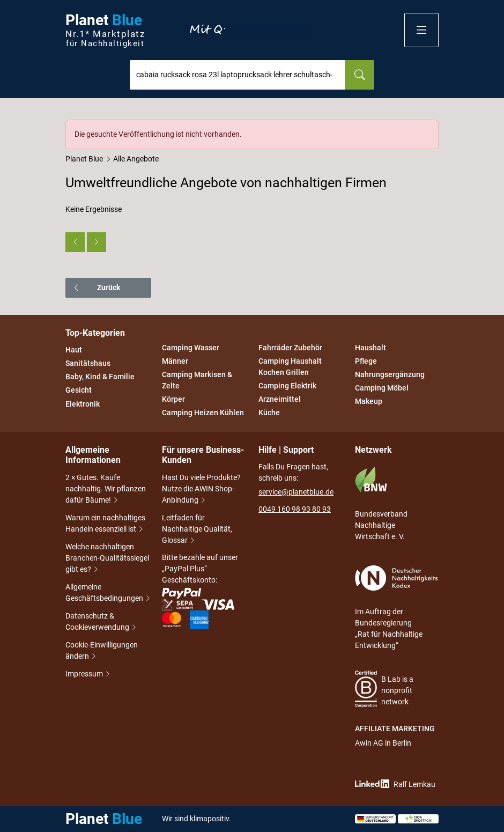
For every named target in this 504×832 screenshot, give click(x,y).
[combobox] (238, 75)
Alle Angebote (136, 159)
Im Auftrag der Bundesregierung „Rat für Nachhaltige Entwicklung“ (396, 608)
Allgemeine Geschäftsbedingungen (107, 594)
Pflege (366, 361)
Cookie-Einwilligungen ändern (102, 651)
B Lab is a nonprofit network (384, 689)
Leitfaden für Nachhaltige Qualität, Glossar (197, 530)
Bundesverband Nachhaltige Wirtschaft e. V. (381, 503)
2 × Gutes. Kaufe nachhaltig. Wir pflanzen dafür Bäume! (106, 490)
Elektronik (83, 404)
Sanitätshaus (88, 363)
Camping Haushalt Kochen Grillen (290, 367)
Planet (105, 30)
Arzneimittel (280, 399)
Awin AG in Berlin (383, 743)
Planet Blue (84, 159)
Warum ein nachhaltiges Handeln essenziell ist (105, 524)
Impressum (85, 675)
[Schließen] (431, 127)
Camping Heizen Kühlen (203, 413)
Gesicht (79, 391)
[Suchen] (360, 75)
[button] (421, 30)
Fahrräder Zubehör (290, 348)
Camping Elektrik (287, 386)
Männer (175, 361)
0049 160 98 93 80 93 (295, 509)
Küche (269, 413)
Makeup (369, 402)
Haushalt (370, 348)
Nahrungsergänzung (390, 374)
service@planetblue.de (296, 492)
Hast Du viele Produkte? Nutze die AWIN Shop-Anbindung (201, 490)
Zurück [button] (96, 288)
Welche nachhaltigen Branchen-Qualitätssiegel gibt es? (107, 559)
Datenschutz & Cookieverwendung (101, 623)
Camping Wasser (191, 348)
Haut (74, 350)
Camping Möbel (382, 388)
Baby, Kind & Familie (100, 377)
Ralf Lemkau (395, 784)
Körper (173, 399)
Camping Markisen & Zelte (197, 380)
